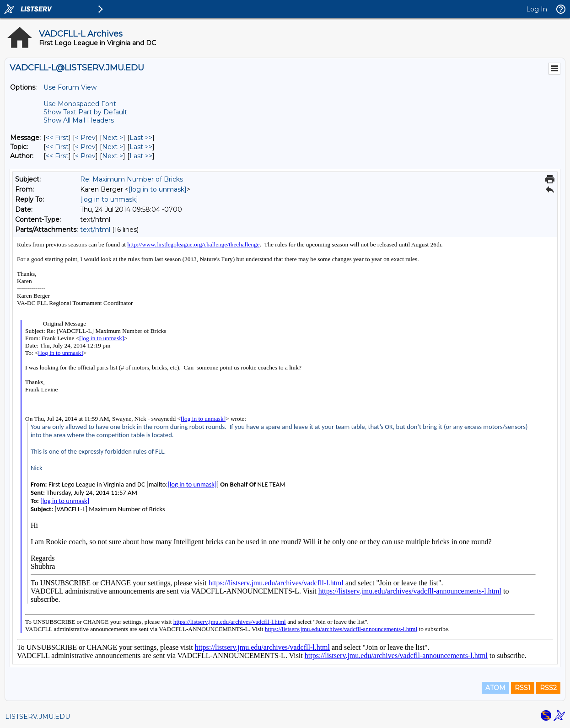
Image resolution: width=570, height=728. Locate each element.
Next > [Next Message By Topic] (113, 147)
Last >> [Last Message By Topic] (141, 147)
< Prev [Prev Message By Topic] (85, 147)
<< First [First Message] (57, 138)
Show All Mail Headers (79, 120)
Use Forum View (70, 87)
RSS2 (548, 688)
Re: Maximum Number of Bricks (132, 179)
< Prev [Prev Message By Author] (85, 156)
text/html (95, 230)
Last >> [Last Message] (141, 138)
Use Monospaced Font (80, 104)
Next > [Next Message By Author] (113, 156)
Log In (537, 9)
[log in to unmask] (158, 189)
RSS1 (523, 688)
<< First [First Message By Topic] (57, 147)
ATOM (495, 688)
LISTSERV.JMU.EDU (38, 717)
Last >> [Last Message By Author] (141, 156)
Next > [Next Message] (113, 138)
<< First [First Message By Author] (57, 156)
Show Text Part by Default (85, 112)
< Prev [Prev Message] (85, 138)
